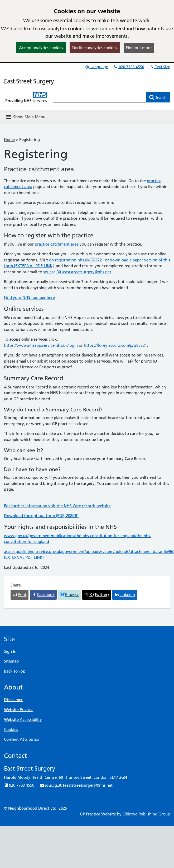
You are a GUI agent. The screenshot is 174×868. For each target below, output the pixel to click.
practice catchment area (57, 244)
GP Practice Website (98, 814)
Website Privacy (18, 710)
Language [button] (96, 67)
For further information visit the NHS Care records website (57, 506)
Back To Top (15, 671)
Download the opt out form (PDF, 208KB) (41, 516)
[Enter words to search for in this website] (99, 97)
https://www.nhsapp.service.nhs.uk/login (41, 345)
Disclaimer (13, 700)
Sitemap (11, 661)
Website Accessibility (23, 719)
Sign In (10, 651)
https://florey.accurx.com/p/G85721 (115, 345)
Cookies (11, 729)
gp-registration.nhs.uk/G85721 (76, 260)
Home (9, 140)
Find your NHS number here (29, 297)
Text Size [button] (160, 67)
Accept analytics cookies (41, 48)
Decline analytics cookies (95, 48)
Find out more (139, 48)
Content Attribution (22, 739)
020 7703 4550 (129, 67)
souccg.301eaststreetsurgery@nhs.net (77, 272)
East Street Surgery (29, 81)
